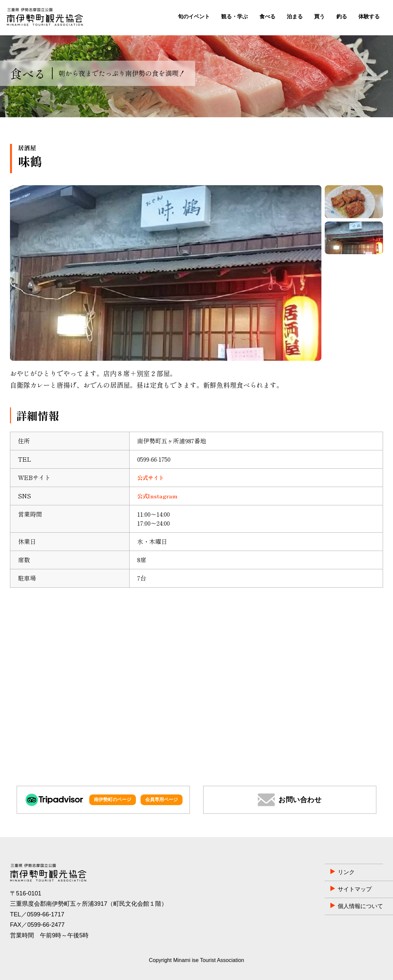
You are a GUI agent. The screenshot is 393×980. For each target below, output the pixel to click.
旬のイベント (194, 16)
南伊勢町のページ (113, 799)
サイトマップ (319, 889)
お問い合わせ (300, 800)
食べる (267, 16)
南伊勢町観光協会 (45, 17)
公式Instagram (159, 496)
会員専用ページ (162, 799)
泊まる (295, 16)
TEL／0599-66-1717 (37, 914)
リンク (310, 872)
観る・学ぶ (234, 16)
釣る (342, 16)
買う (319, 16)
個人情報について (325, 906)
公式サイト (152, 477)
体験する (369, 16)
